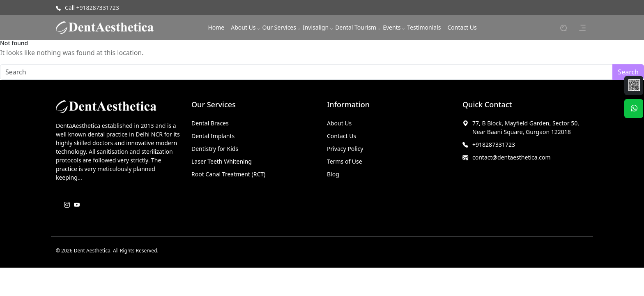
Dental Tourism (356, 27)
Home (216, 27)
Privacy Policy (345, 149)
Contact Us (462, 27)
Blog (333, 174)
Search (628, 72)
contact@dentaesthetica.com (512, 157)
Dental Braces (210, 123)
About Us (243, 27)
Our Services (279, 27)
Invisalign (316, 27)
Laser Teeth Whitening (222, 161)
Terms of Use (345, 161)
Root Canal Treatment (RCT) (228, 174)
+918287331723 (494, 145)
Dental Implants (213, 136)
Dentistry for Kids (215, 149)
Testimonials (424, 27)
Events (392, 27)
